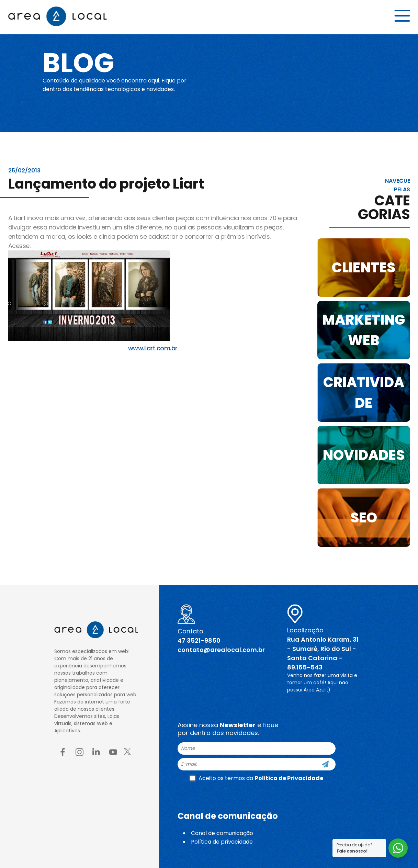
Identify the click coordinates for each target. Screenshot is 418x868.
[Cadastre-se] (325, 764)
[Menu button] (402, 16)
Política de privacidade (222, 842)
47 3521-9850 (199, 640)
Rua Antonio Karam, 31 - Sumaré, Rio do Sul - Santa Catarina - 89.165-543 (323, 653)
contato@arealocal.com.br (221, 650)
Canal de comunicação (222, 833)
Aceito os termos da (257, 778)
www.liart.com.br (153, 348)
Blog (80, 63)
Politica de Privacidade (289, 778)
